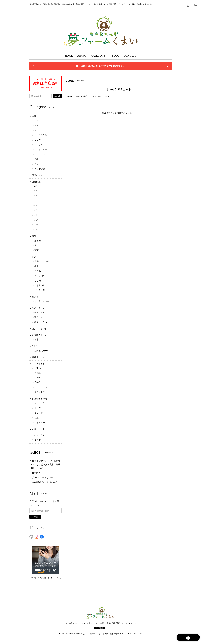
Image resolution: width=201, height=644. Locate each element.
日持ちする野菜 (39, 399)
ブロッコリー (41, 149)
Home (70, 96)
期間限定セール (42, 351)
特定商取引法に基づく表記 (44, 482)
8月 (36, 205)
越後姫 (38, 241)
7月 (36, 201)
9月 (36, 210)
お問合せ (36, 473)
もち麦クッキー (42, 301)
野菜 (34, 116)
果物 (78, 96)
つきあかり (40, 285)
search (57, 96)
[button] (99, 56)
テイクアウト (38, 435)
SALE (35, 346)
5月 (36, 191)
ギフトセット (38, 364)
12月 (37, 225)
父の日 (38, 378)
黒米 (36, 266)
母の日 (38, 382)
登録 (35, 517)
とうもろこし (41, 135)
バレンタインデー (43, 387)
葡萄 (85, 96)
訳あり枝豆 (40, 312)
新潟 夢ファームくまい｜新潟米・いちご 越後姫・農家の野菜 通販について (45, 464)
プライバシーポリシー (42, 477)
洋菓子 (35, 297)
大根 (36, 159)
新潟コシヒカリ (42, 261)
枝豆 (36, 130)
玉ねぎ (38, 408)
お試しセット (38, 429)
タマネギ (39, 145)
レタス (38, 121)
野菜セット (37, 175)
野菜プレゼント (39, 329)
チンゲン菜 (40, 169)
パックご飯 (40, 290)
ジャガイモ (40, 140)
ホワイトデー (41, 392)
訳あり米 (39, 317)
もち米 (38, 271)
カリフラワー (41, 154)
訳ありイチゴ (41, 322)
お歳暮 (38, 373)
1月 (36, 229)
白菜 (36, 164)
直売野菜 (36, 182)
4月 (36, 186)
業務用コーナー (39, 357)
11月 (37, 220)
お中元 (38, 368)
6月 (36, 196)
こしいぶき (40, 276)
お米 (34, 257)
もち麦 (38, 281)
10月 (37, 215)
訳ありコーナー (39, 308)
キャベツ (39, 125)
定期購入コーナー (41, 335)
